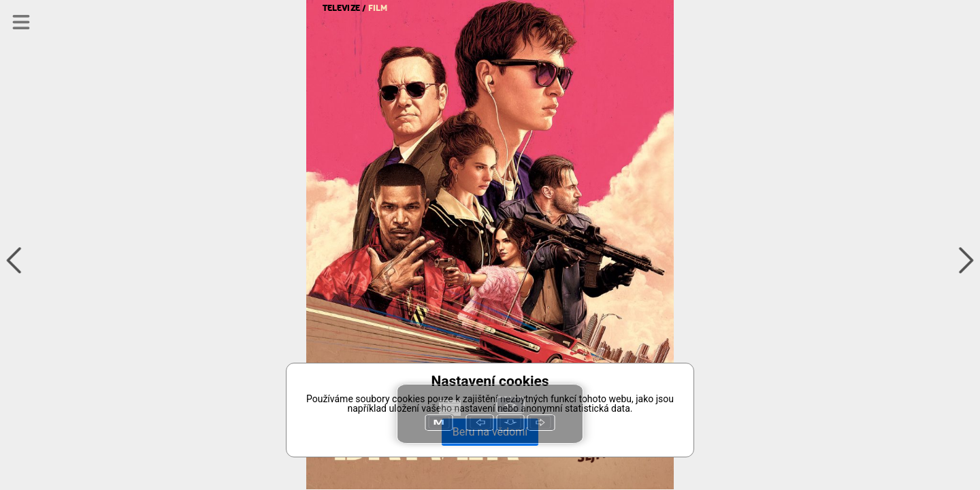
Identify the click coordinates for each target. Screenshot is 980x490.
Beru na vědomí (490, 432)
